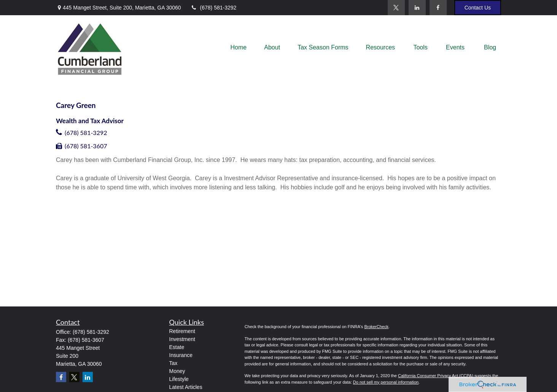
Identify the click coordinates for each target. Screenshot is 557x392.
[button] (239, 48)
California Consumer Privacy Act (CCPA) (436, 376)
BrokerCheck (376, 327)
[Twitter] (396, 8)
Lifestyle (179, 379)
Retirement (182, 331)
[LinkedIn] (417, 8)
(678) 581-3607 (86, 146)
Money (177, 371)
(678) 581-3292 (214, 8)
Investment (182, 339)
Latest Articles (186, 387)
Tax (173, 363)
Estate (177, 347)
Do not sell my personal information (386, 382)
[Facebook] (438, 8)
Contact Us (478, 8)
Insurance (181, 355)
